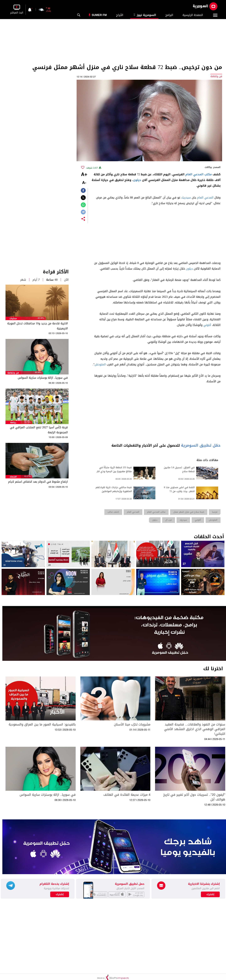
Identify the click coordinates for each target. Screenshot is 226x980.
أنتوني (207, 325)
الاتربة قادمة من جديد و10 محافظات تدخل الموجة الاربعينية (38, 326)
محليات (13, 318)
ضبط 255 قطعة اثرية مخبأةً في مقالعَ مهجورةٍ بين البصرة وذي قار (114, 469)
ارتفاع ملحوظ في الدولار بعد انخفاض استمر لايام (38, 482)
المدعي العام (205, 198)
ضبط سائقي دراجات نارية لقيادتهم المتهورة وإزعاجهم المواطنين (114, 489)
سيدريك (186, 198)
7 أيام (36, 280)
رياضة (13, 422)
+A (84, 175)
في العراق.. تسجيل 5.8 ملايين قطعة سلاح (179, 469)
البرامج (169, 15)
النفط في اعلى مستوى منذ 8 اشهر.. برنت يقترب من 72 (179, 489)
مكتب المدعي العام (199, 174)
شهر (23, 280)
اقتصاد (13, 477)
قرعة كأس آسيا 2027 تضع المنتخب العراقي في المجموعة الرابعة (39, 430)
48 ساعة (52, 280)
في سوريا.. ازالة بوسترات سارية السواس (43, 378)
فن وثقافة (13, 373)
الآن (66, 280)
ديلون (137, 180)
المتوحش (100, 364)
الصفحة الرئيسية (193, 15)
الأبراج (120, 15)
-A (84, 183)
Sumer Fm (99, 15)
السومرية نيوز (144, 15)
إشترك (60, 894)
